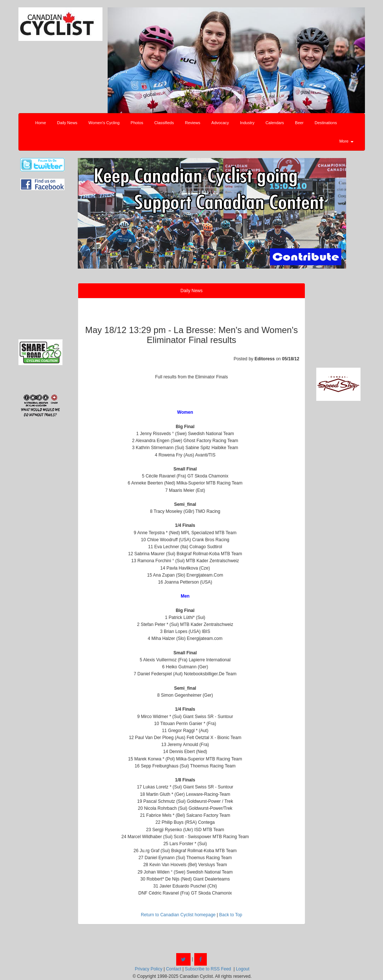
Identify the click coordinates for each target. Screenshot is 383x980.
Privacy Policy (149, 969)
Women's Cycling (104, 123)
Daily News (67, 123)
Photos (137, 123)
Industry (247, 123)
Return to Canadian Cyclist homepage (178, 915)
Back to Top (231, 915)
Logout (243, 969)
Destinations (326, 123)
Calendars (275, 123)
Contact (173, 969)
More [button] (346, 141)
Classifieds (164, 123)
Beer (299, 123)
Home (41, 123)
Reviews (193, 123)
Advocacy (220, 123)
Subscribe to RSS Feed (208, 969)
